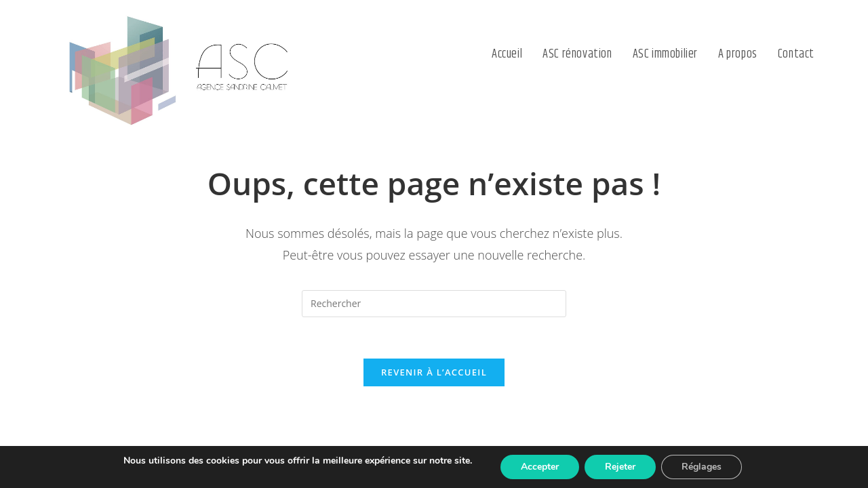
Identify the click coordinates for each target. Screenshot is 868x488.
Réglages (702, 467)
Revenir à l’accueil (434, 372)
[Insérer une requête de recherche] (434, 304)
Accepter (540, 467)
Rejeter (620, 467)
